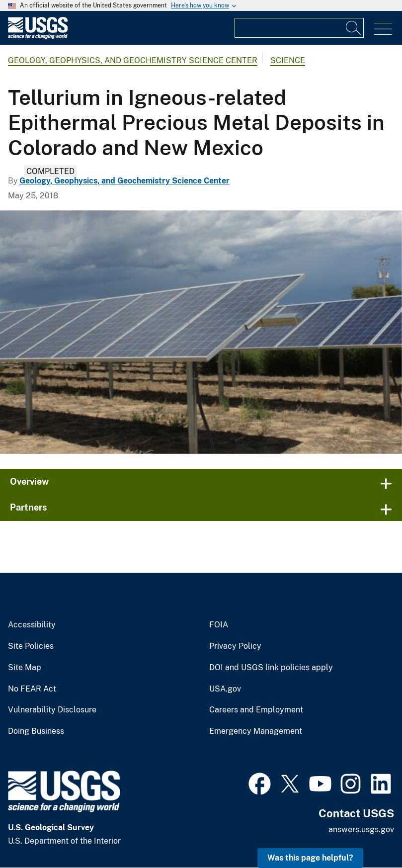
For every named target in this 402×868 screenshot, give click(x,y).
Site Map (25, 668)
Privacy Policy (235, 646)
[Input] (299, 28)
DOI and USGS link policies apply (271, 668)
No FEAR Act (32, 689)
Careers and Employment (256, 710)
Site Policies (31, 646)
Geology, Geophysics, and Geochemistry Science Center (133, 60)
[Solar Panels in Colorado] (201, 332)
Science (288, 60)
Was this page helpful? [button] (310, 858)
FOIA (219, 625)
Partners (29, 507)
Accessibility (32, 625)
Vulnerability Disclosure (52, 710)
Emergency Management (256, 731)
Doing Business (36, 731)
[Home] (38, 37)
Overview (29, 481)
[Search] (354, 28)
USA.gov (225, 689)
